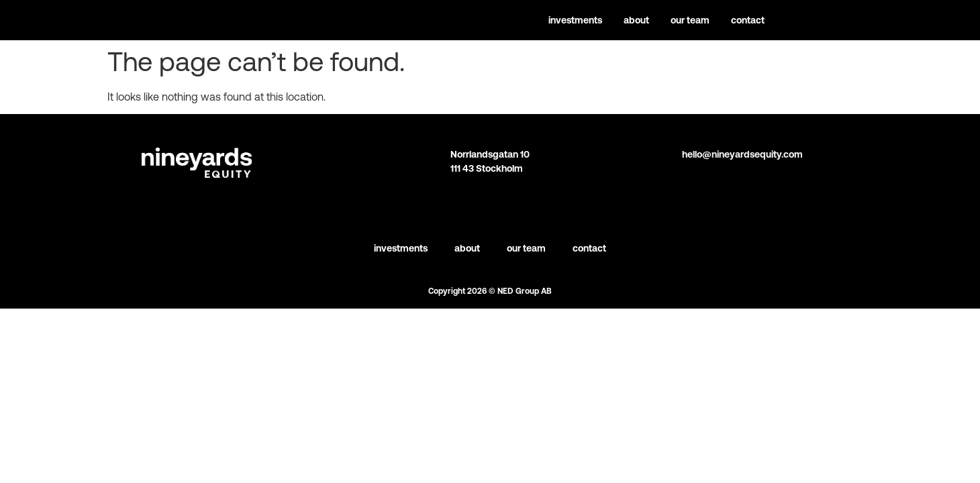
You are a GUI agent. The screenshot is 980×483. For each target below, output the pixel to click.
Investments (575, 20)
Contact (748, 20)
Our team (690, 20)
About (636, 20)
